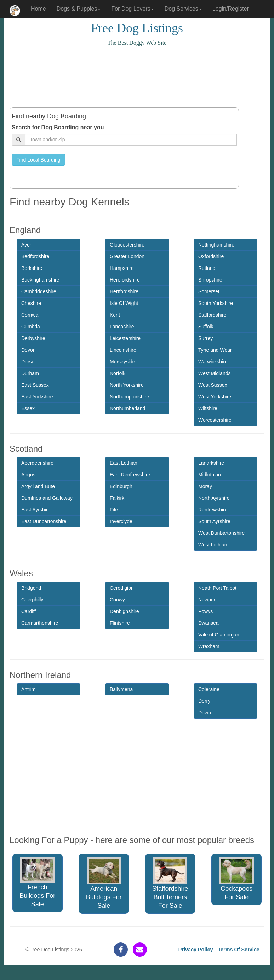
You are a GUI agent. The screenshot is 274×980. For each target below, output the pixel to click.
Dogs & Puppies (79, 9)
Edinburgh (121, 486)
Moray (205, 486)
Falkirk (117, 498)
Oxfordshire (211, 256)
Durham (30, 373)
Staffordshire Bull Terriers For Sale (170, 883)
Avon (27, 245)
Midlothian (210, 475)
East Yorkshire (37, 397)
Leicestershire (125, 338)
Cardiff (28, 611)
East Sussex (35, 385)
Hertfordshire (124, 291)
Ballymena (121, 689)
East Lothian (124, 463)
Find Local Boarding (38, 160)
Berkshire (32, 268)
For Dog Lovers (132, 9)
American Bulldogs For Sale (104, 883)
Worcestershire (215, 420)
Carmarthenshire (40, 623)
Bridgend (31, 588)
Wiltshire (208, 408)
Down (205, 713)
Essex (28, 408)
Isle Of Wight (124, 303)
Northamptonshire (129, 397)
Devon (28, 350)
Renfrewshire (213, 510)
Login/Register (231, 9)
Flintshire (120, 623)
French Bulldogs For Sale (37, 882)
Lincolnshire (123, 350)
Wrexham (209, 646)
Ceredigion (122, 588)
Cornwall (31, 315)
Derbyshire (33, 338)
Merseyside (122, 362)
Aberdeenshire (37, 463)
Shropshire (210, 280)
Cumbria (31, 327)
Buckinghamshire (40, 280)
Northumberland (127, 408)
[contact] (140, 950)
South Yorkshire (216, 303)
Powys (205, 611)
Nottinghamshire (216, 245)
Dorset (28, 362)
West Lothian (213, 545)
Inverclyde (121, 521)
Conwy (117, 600)
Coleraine (209, 689)
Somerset (209, 291)
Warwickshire (213, 362)
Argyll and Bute (38, 486)
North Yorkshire (127, 385)
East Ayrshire (36, 510)
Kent (115, 315)
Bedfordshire (35, 256)
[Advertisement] (138, 81)
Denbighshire (124, 611)
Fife (114, 510)
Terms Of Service (238, 950)
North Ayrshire (214, 498)
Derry (204, 701)
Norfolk (118, 373)
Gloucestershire (127, 245)
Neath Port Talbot (217, 588)
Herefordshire (125, 280)
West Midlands (215, 373)
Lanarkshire (211, 463)
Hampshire (122, 268)
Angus (28, 475)
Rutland (207, 268)
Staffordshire (212, 315)
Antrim (28, 689)
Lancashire (122, 327)
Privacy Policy (196, 950)
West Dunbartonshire (221, 533)
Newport (207, 600)
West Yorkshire (215, 397)
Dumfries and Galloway (47, 498)
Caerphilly (32, 600)
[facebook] (121, 950)
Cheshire (31, 303)
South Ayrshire (214, 521)
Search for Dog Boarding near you (58, 127)
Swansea (209, 623)
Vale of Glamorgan (219, 635)
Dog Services (183, 9)
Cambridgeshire (39, 291)
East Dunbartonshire (44, 521)
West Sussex (213, 385)
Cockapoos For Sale (237, 879)
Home (38, 9)
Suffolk (206, 327)
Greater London (127, 256)
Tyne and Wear (215, 350)
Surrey (205, 338)
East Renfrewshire (130, 475)
